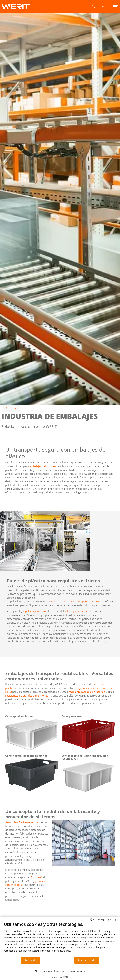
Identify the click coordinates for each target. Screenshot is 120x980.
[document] (60, 939)
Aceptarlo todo (87, 960)
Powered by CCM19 (60, 977)
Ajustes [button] (81, 971)
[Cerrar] (115, 920)
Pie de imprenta (43, 971)
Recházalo (30, 960)
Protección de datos (65, 971)
